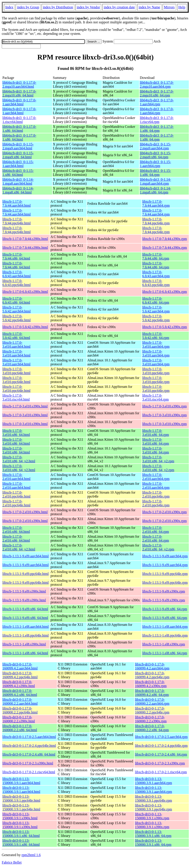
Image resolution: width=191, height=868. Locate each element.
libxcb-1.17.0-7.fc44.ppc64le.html (17, 221)
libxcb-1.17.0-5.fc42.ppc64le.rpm (156, 318)
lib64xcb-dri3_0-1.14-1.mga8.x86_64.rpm (155, 190)
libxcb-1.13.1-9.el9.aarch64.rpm (165, 556)
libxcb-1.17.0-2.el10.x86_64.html (16, 530)
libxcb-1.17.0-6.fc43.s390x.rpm (164, 292)
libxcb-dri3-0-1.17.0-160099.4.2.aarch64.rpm (152, 666)
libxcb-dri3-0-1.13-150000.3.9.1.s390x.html (20, 816)
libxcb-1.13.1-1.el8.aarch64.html (26, 627)
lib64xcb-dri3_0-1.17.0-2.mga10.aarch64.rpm (157, 85)
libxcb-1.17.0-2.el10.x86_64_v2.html (19, 547)
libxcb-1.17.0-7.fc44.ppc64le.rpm (156, 221)
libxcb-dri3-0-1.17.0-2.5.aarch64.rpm (161, 737)
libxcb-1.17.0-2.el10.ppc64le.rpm (156, 494)
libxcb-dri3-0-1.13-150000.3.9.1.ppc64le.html (21, 798)
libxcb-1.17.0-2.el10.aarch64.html (17, 477)
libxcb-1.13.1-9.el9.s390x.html (24, 591)
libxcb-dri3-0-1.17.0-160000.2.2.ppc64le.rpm (152, 710)
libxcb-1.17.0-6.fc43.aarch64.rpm (156, 274)
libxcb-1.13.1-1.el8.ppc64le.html (26, 635)
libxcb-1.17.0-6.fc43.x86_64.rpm (156, 300)
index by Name (149, 7)
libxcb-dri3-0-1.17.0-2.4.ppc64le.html (29, 746)
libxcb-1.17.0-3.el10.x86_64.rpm (155, 433)
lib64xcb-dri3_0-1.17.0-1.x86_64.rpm (157, 129)
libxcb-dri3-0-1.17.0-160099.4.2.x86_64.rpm (152, 693)
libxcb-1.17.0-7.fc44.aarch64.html (17, 204)
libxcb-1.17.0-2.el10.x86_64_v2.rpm (158, 547)
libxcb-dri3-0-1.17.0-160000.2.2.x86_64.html (20, 728)
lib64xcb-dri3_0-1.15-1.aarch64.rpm (155, 164)
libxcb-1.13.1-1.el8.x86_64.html (25, 653)
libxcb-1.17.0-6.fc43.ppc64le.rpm (156, 283)
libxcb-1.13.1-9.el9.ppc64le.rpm (165, 574)
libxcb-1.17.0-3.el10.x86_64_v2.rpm (158, 459)
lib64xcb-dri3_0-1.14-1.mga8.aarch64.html (18, 181)
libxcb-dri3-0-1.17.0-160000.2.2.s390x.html (19, 719)
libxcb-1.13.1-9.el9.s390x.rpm (163, 591)
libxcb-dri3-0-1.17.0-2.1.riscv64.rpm (161, 772)
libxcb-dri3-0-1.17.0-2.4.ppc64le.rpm (161, 746)
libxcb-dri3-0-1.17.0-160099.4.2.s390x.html (19, 684)
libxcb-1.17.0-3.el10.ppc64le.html (17, 371)
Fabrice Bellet (12, 862)
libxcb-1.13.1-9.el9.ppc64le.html (26, 574)
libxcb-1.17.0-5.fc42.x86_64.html (16, 336)
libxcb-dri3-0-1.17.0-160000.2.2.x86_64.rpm (152, 728)
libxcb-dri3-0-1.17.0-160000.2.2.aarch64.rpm (152, 702)
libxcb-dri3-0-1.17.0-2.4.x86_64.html (29, 754)
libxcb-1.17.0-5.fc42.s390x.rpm (164, 327)
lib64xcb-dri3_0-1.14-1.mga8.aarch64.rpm (155, 181)
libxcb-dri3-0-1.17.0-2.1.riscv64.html (29, 772)
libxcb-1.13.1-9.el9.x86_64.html (25, 609)
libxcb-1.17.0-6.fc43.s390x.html (25, 292)
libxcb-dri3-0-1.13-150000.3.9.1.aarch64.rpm (153, 781)
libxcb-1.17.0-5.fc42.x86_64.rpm (156, 336)
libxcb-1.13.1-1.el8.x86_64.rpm (165, 653)
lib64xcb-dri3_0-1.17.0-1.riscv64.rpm (157, 120)
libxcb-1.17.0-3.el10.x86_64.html (16, 433)
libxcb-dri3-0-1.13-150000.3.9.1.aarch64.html (21, 781)
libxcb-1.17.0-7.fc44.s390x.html (25, 239)
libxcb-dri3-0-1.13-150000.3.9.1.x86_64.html (21, 834)
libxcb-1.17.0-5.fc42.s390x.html (25, 327)
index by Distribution (58, 7)
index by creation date (119, 7)
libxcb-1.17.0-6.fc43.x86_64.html (16, 300)
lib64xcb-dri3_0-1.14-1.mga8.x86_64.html (18, 190)
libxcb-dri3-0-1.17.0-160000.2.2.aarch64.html (20, 702)
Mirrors (169, 7)
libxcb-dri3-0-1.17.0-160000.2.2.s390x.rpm (151, 719)
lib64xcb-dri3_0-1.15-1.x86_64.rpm (155, 173)
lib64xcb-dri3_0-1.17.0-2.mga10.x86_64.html (19, 93)
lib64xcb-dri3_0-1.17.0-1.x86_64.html (19, 129)
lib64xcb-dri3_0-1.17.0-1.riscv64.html (19, 120)
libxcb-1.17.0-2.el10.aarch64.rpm (156, 477)
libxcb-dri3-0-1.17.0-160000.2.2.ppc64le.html (20, 710)
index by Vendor (88, 7)
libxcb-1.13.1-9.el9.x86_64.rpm (165, 609)
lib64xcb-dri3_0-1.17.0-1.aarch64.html (19, 102)
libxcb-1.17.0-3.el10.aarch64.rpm (156, 345)
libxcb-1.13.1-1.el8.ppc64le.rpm (165, 635)
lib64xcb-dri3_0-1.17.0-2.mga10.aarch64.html (19, 85)
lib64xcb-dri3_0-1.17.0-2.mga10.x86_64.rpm (157, 93)
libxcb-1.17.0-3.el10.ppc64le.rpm (156, 371)
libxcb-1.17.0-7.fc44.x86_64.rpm (156, 256)
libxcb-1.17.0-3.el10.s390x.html (25, 406)
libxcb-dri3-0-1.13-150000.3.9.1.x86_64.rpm (153, 834)
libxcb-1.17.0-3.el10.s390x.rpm (164, 406)
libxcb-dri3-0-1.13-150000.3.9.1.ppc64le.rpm (153, 798)
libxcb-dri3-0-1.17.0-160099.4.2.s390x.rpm (151, 684)
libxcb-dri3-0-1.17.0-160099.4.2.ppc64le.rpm (152, 675)
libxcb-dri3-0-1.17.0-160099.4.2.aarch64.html (20, 666)
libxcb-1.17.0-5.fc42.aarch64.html (17, 309)
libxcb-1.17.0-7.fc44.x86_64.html (16, 256)
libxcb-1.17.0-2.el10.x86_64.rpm (155, 530)
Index (9, 7)
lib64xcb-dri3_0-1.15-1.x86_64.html (18, 173)
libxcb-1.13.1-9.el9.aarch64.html (26, 556)
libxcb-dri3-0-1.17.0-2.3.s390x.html (28, 763)
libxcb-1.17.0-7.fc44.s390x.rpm (164, 239)
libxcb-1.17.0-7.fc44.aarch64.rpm (156, 204)
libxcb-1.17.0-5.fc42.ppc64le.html (17, 318)
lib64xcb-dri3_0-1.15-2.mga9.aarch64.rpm (155, 146)
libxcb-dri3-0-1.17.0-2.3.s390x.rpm (160, 763)
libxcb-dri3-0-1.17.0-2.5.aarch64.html (29, 737)
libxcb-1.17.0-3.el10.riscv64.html (16, 397)
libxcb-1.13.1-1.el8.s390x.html (24, 644)
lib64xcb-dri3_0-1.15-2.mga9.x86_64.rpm (155, 155)
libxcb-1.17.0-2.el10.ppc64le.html (17, 494)
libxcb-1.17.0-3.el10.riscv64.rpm (155, 397)
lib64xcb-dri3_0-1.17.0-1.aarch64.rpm (157, 102)
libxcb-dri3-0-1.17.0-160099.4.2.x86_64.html (20, 693)
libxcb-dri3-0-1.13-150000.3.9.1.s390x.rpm (152, 816)
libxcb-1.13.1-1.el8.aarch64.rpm (165, 627)
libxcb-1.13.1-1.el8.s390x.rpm (163, 644)
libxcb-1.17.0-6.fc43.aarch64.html (17, 274)
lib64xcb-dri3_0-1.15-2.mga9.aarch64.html (18, 146)
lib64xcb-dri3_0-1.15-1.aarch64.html (18, 164)
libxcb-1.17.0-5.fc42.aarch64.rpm (156, 309)
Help (182, 7)
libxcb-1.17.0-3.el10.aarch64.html (17, 345)
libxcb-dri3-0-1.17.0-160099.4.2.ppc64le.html (20, 675)
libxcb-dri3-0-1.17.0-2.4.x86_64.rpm (161, 754)
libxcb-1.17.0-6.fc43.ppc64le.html (17, 283)
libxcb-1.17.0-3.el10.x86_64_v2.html (19, 459)
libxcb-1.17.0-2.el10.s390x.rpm (164, 512)
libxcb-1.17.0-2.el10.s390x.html (25, 512)
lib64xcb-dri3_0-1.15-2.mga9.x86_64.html (18, 155)
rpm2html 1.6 (31, 855)
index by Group (28, 7)
